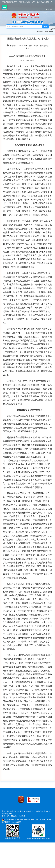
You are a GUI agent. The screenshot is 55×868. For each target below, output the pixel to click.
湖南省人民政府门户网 (27, 2)
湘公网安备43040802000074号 (14, 820)
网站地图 (22, 816)
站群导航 (49, 9)
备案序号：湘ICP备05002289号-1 (40, 820)
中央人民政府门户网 (10, 2)
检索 (46, 26)
